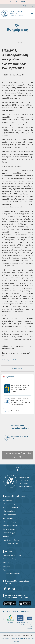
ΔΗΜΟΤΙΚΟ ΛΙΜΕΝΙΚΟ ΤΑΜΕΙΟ (9, 621)
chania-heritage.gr (10, 522)
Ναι (14, 457)
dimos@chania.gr (26, 487)
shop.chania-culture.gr (11, 507)
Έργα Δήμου (8, 570)
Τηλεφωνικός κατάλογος (12, 555)
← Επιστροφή (18, 369)
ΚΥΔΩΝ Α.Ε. (27, 620)
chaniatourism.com (10, 511)
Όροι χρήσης (5, 638)
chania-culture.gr (10, 504)
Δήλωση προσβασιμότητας (13, 573)
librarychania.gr (9, 529)
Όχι (21, 457)
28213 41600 (24, 484)
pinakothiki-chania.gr (11, 526)
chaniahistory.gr (9, 533)
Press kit (6, 563)
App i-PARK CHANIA (11, 544)
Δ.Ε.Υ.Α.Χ (18, 619)
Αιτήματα (26, 6)
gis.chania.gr (8, 500)
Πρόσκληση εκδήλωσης (11, 360)
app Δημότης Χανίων (11, 540)
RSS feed (7, 566)
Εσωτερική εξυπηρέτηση (12, 559)
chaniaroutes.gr (9, 518)
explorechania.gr (10, 515)
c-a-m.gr (6, 536)
